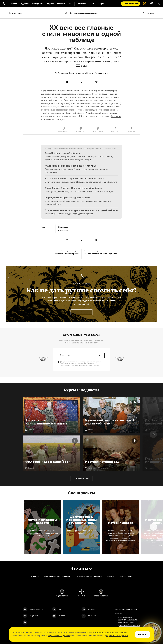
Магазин (61, 4)
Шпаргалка (63, 231)
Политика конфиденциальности (89, 577)
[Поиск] (159, 4)
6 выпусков (92, 468)
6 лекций (151, 430)
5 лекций (31, 430)
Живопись (63, 227)
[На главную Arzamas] (4, 4)
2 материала (105, 468)
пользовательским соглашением (111, 632)
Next (153, 434)
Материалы (148, 13)
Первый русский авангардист (81, 13)
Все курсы (80, 478)
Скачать (131, 4)
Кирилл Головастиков (97, 73)
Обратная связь (125, 577)
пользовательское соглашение (89, 365)
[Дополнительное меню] (70, 4)
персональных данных (59, 636)
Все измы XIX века (74, 113)
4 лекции (91, 430)
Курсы (14, 4)
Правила (111, 577)
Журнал (50, 4)
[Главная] (81, 568)
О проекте (35, 577)
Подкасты (25, 4)
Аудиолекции (16, 13)
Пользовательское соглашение (57, 577)
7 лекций (151, 468)
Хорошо (143, 634)
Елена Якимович (77, 73)
